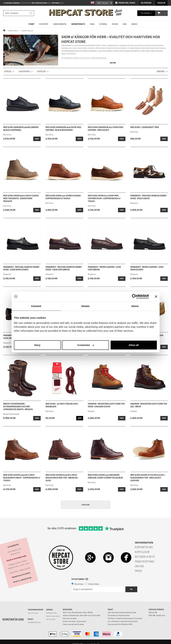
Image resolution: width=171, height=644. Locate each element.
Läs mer (113, 63)
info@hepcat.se (34, 622)
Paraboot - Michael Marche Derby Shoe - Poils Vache (148, 197)
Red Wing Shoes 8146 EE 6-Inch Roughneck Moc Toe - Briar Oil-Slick (62, 478)
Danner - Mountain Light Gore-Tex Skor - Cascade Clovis (106, 405)
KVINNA (103, 24)
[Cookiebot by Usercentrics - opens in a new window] (134, 296)
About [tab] (135, 306)
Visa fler (85, 505)
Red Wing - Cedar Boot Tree (145, 127)
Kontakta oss (13, 620)
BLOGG (134, 24)
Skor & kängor (27, 31)
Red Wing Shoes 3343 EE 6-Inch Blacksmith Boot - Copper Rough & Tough (22, 478)
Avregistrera (94, 584)
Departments (13, 31)
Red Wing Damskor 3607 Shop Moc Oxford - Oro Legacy (106, 129)
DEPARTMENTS (78, 24)
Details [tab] (86, 306)
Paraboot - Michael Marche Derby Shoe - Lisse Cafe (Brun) (64, 268)
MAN (92, 24)
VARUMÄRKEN (60, 24)
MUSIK (115, 24)
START (31, 24)
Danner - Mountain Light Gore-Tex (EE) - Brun (149, 405)
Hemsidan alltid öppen (21, 575)
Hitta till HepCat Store (22, 580)
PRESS (138, 571)
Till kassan (145, 13)
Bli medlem (146, 3)
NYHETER (44, 24)
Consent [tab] (36, 306)
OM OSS (139, 566)
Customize (86, 345)
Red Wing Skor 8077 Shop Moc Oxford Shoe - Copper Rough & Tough (104, 198)
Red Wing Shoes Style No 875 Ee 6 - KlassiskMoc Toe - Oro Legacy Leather (148, 478)
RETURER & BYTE (145, 557)
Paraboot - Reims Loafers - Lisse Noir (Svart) (147, 268)
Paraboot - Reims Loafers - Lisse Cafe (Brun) (104, 268)
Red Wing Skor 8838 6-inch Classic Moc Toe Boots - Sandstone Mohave (21, 198)
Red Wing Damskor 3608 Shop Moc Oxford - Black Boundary (63, 129)
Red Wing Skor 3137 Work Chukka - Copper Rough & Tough (64, 197)
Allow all (134, 345)
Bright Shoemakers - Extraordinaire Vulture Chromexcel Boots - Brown (18, 407)
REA (125, 24)
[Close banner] (156, 296)
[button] (159, 13)
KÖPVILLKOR (142, 552)
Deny (37, 345)
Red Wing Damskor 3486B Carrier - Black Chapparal (21, 129)
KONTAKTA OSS (144, 547)
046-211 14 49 (33, 613)
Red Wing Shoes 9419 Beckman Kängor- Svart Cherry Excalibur (105, 476)
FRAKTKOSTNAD (145, 562)
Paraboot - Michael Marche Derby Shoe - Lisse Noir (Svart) (21, 268)
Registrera (79, 584)
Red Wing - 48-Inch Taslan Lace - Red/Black (62, 405)
